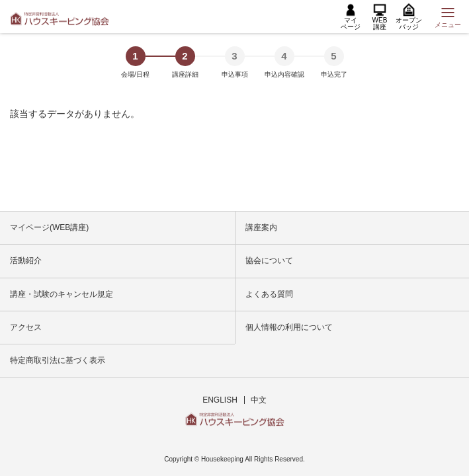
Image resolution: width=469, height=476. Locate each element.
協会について (269, 260)
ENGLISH (220, 400)
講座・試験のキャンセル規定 (62, 294)
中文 (259, 400)
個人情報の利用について (289, 327)
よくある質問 (269, 294)
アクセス (26, 327)
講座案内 (261, 227)
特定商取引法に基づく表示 (58, 360)
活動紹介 (26, 260)
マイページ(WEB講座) (49, 227)
